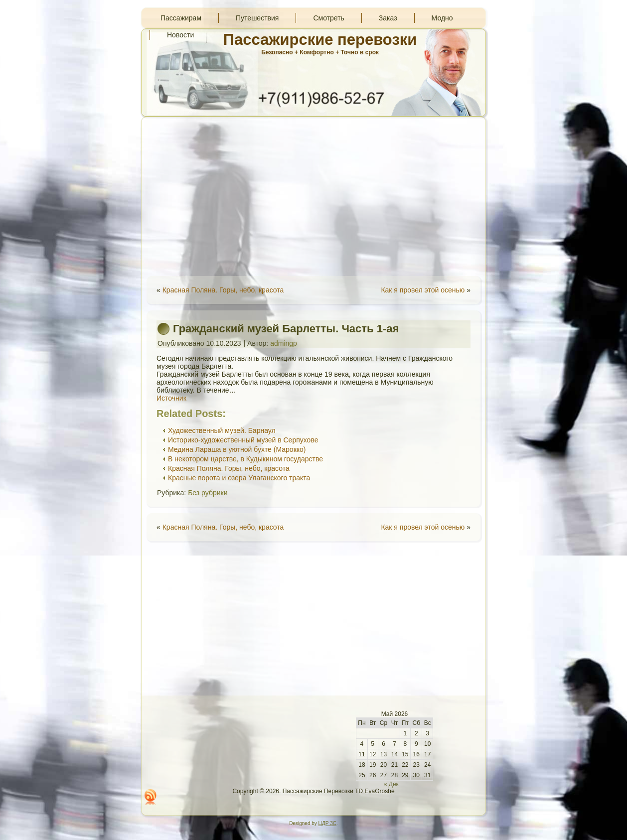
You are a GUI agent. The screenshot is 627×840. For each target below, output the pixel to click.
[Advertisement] (313, 196)
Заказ (388, 18)
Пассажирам (181, 18)
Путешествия (257, 18)
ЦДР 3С (327, 823)
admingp (284, 343)
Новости (180, 35)
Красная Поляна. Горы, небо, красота (223, 290)
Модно (442, 18)
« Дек (391, 784)
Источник (171, 398)
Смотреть (328, 18)
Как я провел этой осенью (423, 290)
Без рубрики (208, 493)
